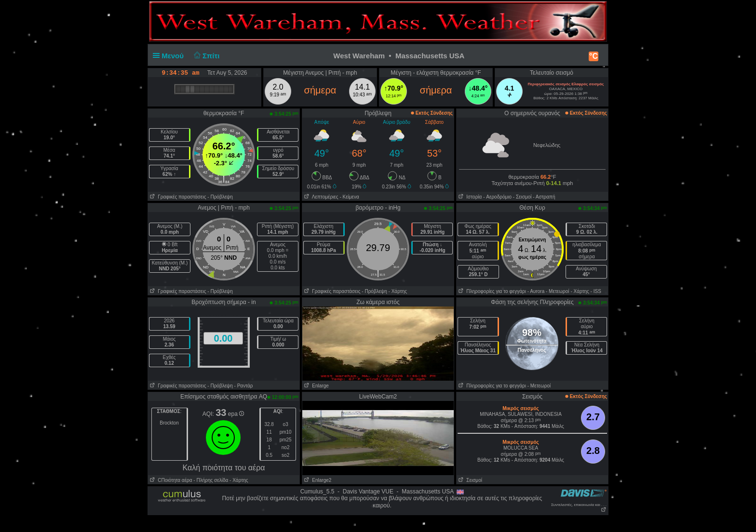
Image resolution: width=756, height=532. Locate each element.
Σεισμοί (469, 480)
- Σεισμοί (522, 197)
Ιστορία (469, 197)
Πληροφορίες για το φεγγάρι (491, 291)
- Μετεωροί (558, 291)
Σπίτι (205, 56)
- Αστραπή (544, 197)
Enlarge (316, 386)
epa (236, 414)
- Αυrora (536, 291)
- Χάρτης (398, 291)
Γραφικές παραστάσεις (177, 197)
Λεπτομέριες (320, 197)
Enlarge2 (317, 480)
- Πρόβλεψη (220, 197)
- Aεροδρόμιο (497, 197)
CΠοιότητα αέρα (170, 480)
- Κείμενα (349, 197)
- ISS (596, 291)
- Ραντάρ (244, 386)
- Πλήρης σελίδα (211, 480)
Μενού (170, 56)
